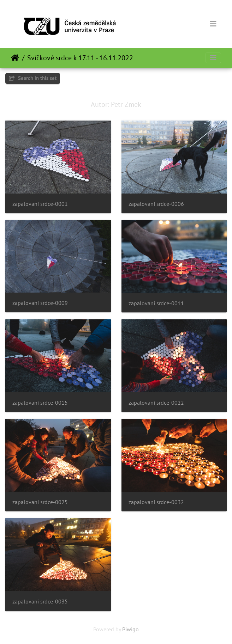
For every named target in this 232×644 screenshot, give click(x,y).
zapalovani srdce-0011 (156, 303)
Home (15, 58)
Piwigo (130, 629)
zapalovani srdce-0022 (156, 403)
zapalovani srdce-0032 (156, 502)
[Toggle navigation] (213, 24)
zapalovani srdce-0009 (40, 303)
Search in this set (33, 78)
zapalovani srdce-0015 (40, 403)
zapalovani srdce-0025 (40, 502)
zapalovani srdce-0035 (40, 602)
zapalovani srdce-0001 (40, 204)
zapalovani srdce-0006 (156, 204)
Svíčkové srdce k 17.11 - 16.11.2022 (80, 58)
